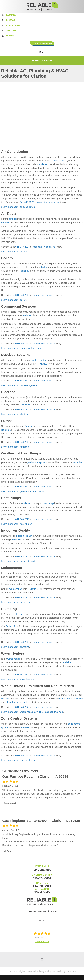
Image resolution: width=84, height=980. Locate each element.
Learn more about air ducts (15, 252)
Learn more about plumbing (15, 647)
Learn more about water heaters (17, 679)
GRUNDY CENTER (42, 875)
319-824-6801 (42, 878)
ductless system (39, 360)
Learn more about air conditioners (18, 207)
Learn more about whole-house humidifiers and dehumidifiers (32, 712)
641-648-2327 (27, 202)
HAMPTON (42, 883)
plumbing (20, 614)
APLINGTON (42, 889)
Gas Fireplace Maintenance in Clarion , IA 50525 (41, 821)
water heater (14, 659)
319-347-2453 (42, 892)
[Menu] (42, 52)
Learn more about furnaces (15, 447)
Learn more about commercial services (21, 348)
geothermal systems (37, 462)
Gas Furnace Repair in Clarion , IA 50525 (35, 776)
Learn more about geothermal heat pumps (23, 491)
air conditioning (58, 161)
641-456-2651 (42, 886)
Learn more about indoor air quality (19, 561)
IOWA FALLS (42, 867)
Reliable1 (44, 164)
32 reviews (45, 938)
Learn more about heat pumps (17, 524)
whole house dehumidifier (19, 702)
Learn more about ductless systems (19, 385)
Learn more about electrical (15, 414)
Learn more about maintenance (17, 602)
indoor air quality (24, 536)
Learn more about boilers (14, 300)
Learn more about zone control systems (21, 760)
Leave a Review (42, 942)
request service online (49, 202)
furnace (29, 426)
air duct (13, 219)
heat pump (48, 503)
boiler (44, 267)
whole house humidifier (71, 699)
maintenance (15, 589)
